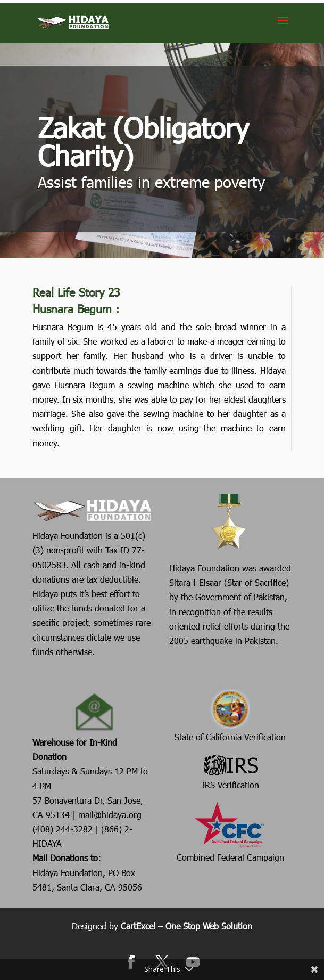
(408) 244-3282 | (67, 829)
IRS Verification (230, 771)
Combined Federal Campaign (230, 831)
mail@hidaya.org (110, 815)
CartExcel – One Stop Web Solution (186, 926)
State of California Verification (230, 715)
